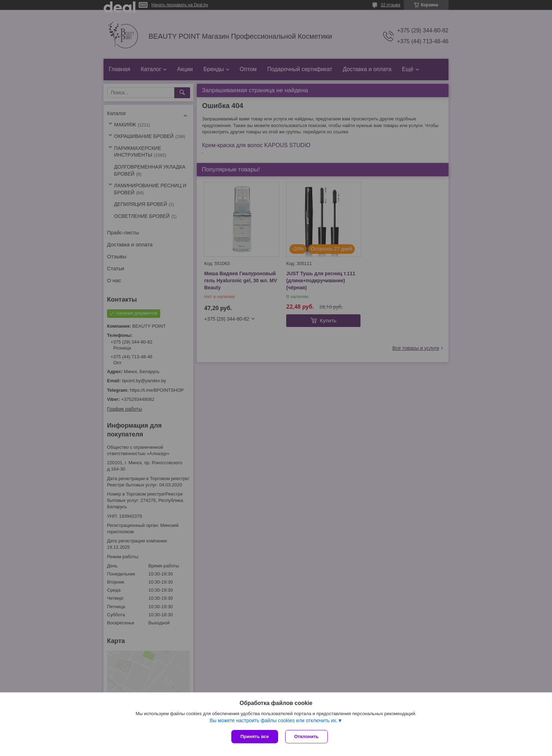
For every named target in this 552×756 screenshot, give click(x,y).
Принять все (255, 736)
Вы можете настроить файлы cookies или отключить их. (273, 720)
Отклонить (306, 736)
